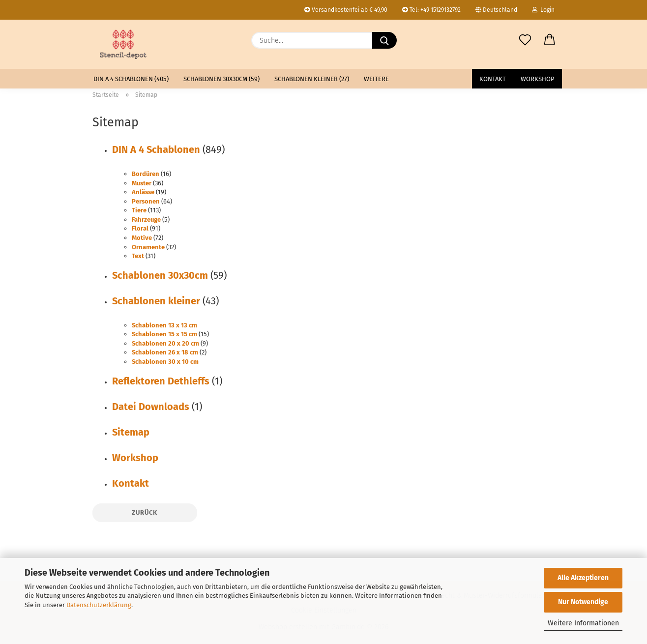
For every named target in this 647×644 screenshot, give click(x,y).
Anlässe (143, 192)
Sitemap (131, 432)
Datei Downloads (151, 407)
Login (543, 10)
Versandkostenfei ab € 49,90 (346, 10)
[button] (550, 40)
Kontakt (493, 79)
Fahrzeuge (146, 220)
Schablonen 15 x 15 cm (164, 334)
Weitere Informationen (583, 623)
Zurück (145, 512)
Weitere (376, 79)
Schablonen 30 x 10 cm (165, 362)
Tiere (139, 210)
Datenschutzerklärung (99, 605)
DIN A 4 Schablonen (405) (131, 79)
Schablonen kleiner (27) (312, 79)
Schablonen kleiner (156, 301)
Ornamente (148, 247)
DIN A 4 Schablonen (156, 149)
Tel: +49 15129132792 (431, 10)
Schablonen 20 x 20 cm (165, 343)
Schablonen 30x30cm (160, 275)
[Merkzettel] (525, 40)
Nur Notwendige (583, 602)
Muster (142, 183)
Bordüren (146, 174)
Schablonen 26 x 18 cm (165, 352)
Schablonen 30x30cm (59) (221, 79)
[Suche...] (384, 40)
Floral (140, 228)
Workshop (538, 79)
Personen (146, 201)
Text (138, 256)
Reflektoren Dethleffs (161, 381)
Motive (142, 238)
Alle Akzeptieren (583, 578)
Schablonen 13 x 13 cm (164, 325)
